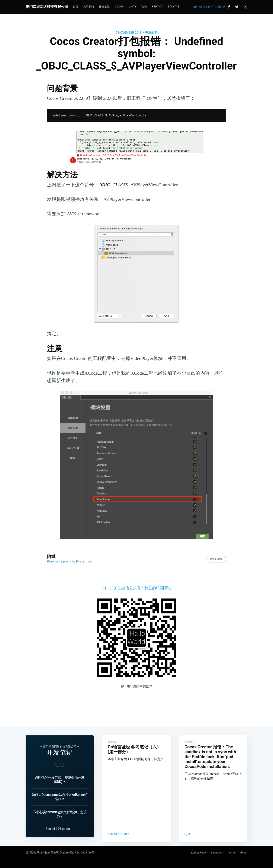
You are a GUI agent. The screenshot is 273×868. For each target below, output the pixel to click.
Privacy (157, 7)
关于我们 (89, 7)
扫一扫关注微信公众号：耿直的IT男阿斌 (136, 588)
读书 (144, 7)
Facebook (217, 853)
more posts (63, 561)
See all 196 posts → (60, 829)
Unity (132, 7)
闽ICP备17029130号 (82, 853)
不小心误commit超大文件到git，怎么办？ (60, 814)
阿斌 (51, 556)
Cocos (119, 7)
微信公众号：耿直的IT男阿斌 (209, 7)
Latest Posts (199, 853)
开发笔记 (104, 7)
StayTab (174, 7)
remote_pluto (119, 829)
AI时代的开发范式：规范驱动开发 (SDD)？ (60, 780)
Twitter (231, 853)
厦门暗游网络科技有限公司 (47, 7)
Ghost (244, 853)
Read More (216, 559)
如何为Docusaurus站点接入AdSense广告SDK (60, 797)
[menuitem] (76, 7)
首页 (76, 7)
